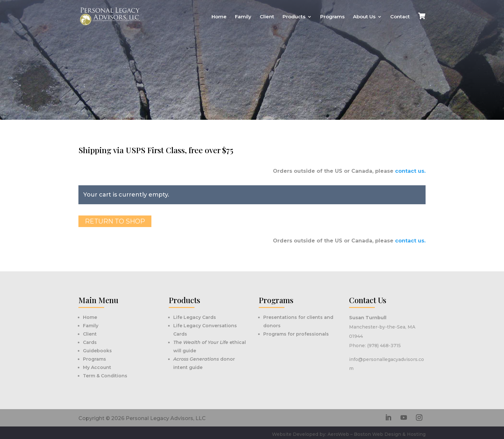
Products (294, 17)
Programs (332, 17)
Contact (400, 17)
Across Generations (197, 359)
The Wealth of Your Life (201, 342)
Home (219, 17)
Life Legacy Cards (195, 317)
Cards (90, 342)
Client (267, 17)
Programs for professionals (296, 334)
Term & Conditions (105, 376)
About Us (364, 17)
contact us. (410, 171)
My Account (97, 367)
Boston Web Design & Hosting (390, 434)
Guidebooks (97, 351)
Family (243, 17)
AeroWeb (338, 434)
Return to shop (115, 221)
